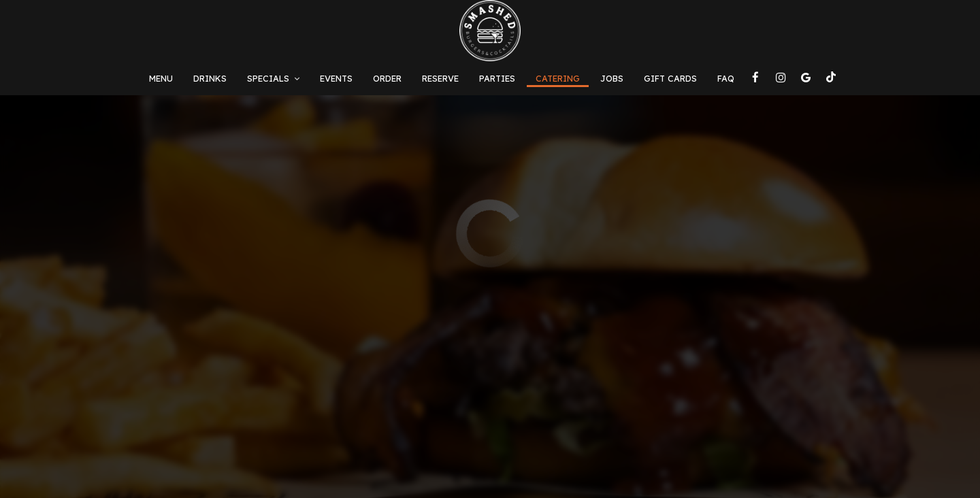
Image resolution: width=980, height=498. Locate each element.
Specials (273, 78)
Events (336, 78)
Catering (558, 78)
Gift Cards (670, 78)
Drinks (210, 78)
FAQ (726, 78)
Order (387, 78)
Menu (161, 78)
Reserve (440, 78)
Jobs (612, 78)
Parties (497, 78)
